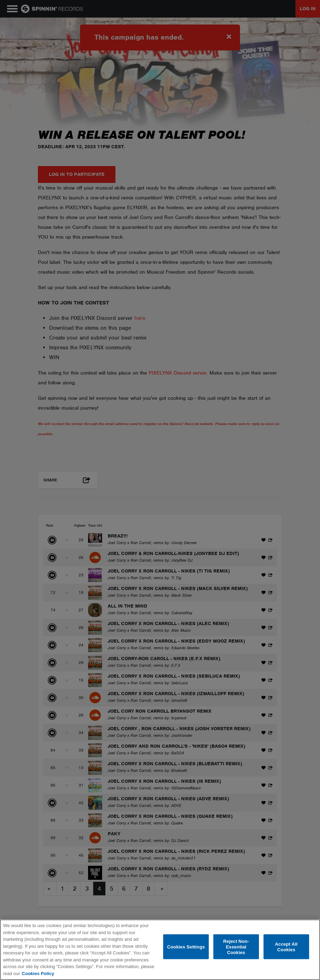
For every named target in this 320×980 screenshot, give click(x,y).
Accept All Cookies (286, 947)
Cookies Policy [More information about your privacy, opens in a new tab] (38, 974)
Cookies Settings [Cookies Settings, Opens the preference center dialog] (186, 947)
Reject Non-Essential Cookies (236, 947)
